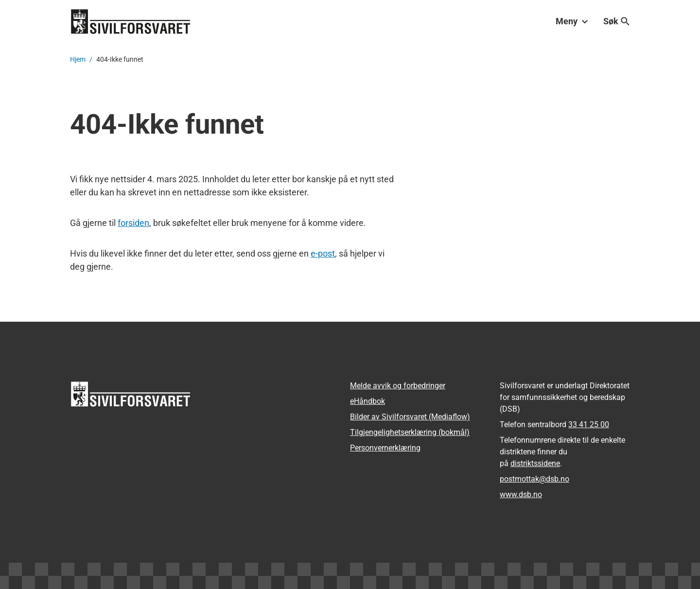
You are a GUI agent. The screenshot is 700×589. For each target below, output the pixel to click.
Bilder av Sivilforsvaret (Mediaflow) (410, 417)
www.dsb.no (521, 494)
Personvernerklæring (385, 448)
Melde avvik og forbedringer (398, 386)
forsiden (133, 223)
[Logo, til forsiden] (131, 21)
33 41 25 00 (589, 424)
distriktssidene (535, 463)
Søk (617, 21)
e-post (323, 253)
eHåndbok (367, 401)
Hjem (78, 59)
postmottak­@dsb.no (534, 479)
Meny (572, 21)
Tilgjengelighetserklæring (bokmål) (410, 432)
